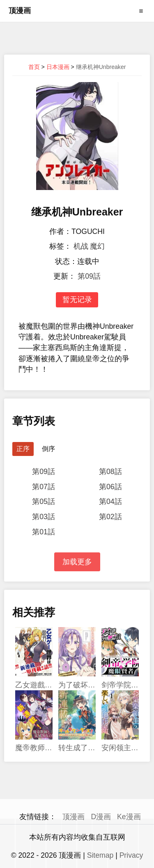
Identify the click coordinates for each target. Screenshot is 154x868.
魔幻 (97, 246)
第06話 (110, 487)
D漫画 (101, 817)
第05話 (44, 502)
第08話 (110, 472)
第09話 (89, 276)
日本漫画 (58, 67)
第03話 (44, 517)
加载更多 (77, 562)
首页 (34, 67)
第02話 (110, 517)
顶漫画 (20, 11)
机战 (81, 246)
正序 (23, 449)
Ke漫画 (129, 817)
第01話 (44, 532)
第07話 (44, 487)
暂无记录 (77, 300)
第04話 (110, 502)
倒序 (48, 449)
